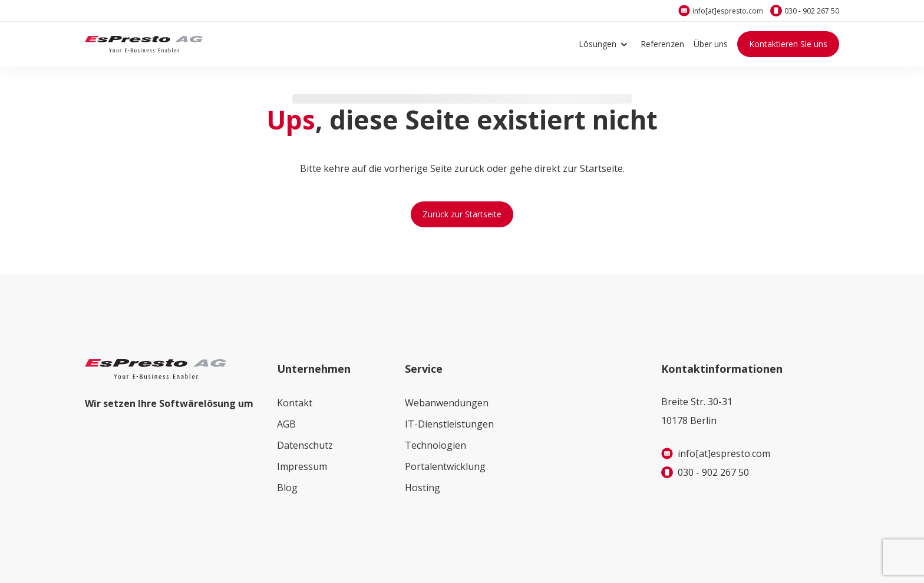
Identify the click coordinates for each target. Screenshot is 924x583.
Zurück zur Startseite (462, 214)
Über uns (711, 44)
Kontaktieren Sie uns (788, 44)
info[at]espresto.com (728, 11)
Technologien (435, 445)
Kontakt (295, 403)
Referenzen (662, 44)
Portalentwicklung (445, 466)
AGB (286, 424)
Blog (287, 488)
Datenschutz (305, 445)
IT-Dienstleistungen (449, 424)
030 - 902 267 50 (812, 11)
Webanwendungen (447, 403)
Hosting (423, 488)
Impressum (302, 466)
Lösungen (605, 44)
